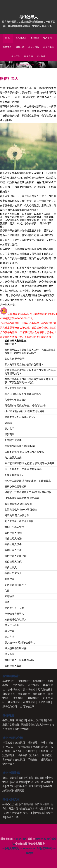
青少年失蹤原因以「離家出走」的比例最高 (28, 481)
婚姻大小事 (12, 817)
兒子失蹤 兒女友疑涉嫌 (17, 515)
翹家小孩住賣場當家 (16, 486)
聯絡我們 (29, 56)
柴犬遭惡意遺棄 (13, 458)
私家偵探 (7, 760)
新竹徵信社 (34, 685)
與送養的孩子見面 (14, 608)
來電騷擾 (9, 596)
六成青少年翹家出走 (16, 400)
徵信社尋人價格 (13, 544)
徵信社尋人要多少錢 (16, 556)
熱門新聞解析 (26, 804)
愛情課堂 (39, 813)
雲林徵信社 (29, 689)
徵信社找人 (11, 567)
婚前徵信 (22, 755)
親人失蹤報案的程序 (16, 388)
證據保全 (34, 755)
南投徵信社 (9, 694)
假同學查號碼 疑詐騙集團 (18, 504)
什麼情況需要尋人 (14, 614)
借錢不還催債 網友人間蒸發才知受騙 (24, 452)
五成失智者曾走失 (14, 475)
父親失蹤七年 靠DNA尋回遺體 (21, 510)
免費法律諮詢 (41, 747)
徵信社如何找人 (13, 573)
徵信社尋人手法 (13, 550)
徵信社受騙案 (22, 729)
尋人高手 (9, 429)
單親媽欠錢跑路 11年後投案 (20, 446)
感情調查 (45, 760)
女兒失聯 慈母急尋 (15, 359)
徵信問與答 (49, 47)
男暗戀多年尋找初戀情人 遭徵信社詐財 (26, 406)
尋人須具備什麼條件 (16, 648)
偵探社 (31, 720)
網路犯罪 (21, 720)
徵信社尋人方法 (13, 539)
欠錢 (7, 591)
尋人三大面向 (12, 625)
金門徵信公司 (27, 706)
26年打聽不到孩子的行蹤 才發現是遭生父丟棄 (29, 463)
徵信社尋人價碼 (13, 562)
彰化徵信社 (44, 689)
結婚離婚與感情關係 (13, 790)
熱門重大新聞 (19, 782)
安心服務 (48, 38)
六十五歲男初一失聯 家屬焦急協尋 (23, 469)
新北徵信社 (39, 681)
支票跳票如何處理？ (16, 585)
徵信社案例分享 (41, 725)
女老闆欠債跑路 (13, 440)
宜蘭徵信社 (34, 698)
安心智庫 (41, 56)
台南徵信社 (39, 694)
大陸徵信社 (44, 702)
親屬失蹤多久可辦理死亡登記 (20, 417)
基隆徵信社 (9, 681)
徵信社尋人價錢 (13, 533)
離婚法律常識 (30, 809)
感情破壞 (33, 743)
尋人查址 (18, 751)
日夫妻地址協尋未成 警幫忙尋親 (22, 498)
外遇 (43, 743)
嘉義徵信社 (24, 694)
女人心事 (28, 813)
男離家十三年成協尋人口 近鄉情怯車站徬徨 (28, 492)
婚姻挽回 (20, 760)
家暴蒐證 (47, 755)
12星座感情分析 (13, 813)
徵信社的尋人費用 (14, 527)
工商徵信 (43, 751)
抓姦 (51, 743)
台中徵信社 (14, 689)
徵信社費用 (9, 720)
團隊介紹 (20, 47)
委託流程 (7, 47)
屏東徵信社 (19, 698)
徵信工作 (16, 56)
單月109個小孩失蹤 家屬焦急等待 (23, 394)
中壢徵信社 (19, 685)
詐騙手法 (22, 786)
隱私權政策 (7, 839)
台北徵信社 (24, 681)
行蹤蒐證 (7, 743)
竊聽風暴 (26, 725)
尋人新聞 (9, 654)
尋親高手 (9, 434)
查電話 (8, 423)
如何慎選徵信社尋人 (16, 619)
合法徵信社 (21, 38)
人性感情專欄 (46, 809)
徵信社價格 (34, 47)
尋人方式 (9, 631)
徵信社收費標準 (36, 844)
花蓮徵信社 (14, 702)
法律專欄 (41, 720)
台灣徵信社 (29, 702)
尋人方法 (9, 637)
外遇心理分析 (10, 804)
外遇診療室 (35, 786)
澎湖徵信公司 (10, 706)
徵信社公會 (33, 782)
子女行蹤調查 (23, 747)
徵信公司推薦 (26, 778)
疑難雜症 (30, 751)
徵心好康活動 (10, 778)
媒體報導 (35, 38)
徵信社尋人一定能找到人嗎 (19, 660)
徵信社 (8, 38)
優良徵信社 (41, 778)
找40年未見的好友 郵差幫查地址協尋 (25, 411)
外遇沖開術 (15, 809)
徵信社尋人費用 (13, 666)
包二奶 (9, 747)
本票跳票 (9, 579)
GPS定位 (11, 786)
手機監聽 (33, 760)
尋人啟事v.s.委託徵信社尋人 (20, 643)
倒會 (7, 602)
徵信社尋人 (11, 344)
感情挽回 (20, 743)
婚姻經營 (47, 786)
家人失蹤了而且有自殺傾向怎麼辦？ (24, 364)
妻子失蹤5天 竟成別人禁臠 (19, 521)
